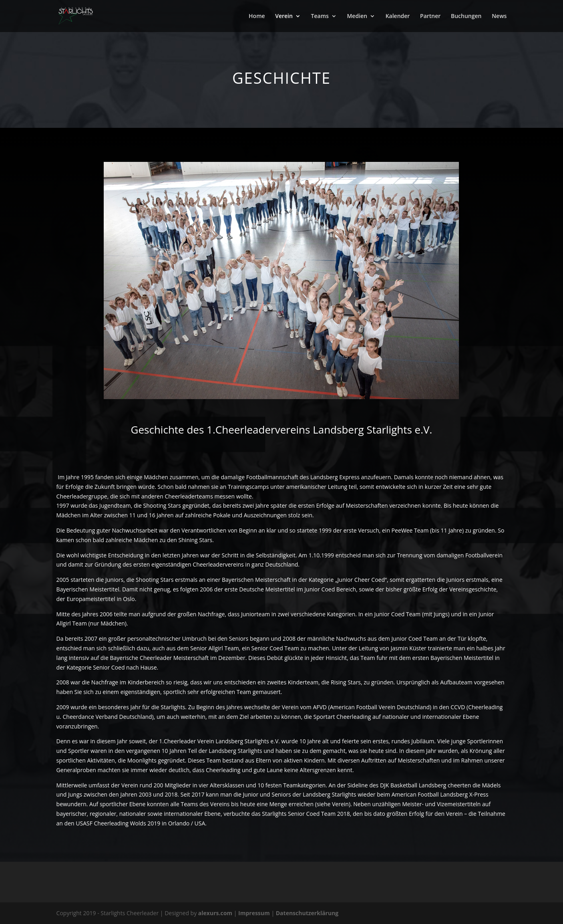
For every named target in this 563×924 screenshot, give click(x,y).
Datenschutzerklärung (307, 913)
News (499, 16)
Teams (320, 16)
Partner (430, 16)
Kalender (398, 16)
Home (257, 16)
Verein (284, 16)
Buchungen (466, 16)
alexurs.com (216, 913)
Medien (357, 16)
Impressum (255, 913)
